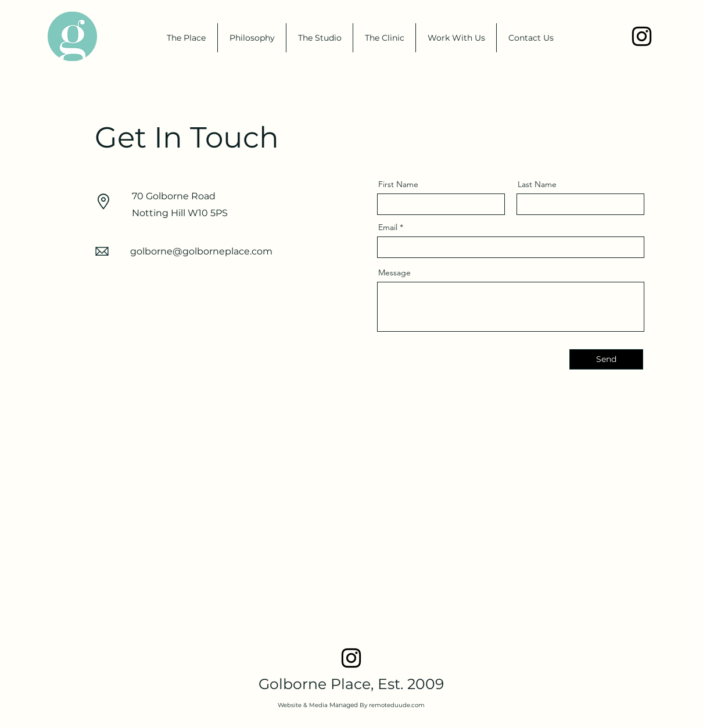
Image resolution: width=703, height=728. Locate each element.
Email (388, 227)
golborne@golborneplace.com (201, 251)
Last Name (537, 184)
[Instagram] (642, 36)
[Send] (606, 359)
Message (394, 272)
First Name (398, 184)
